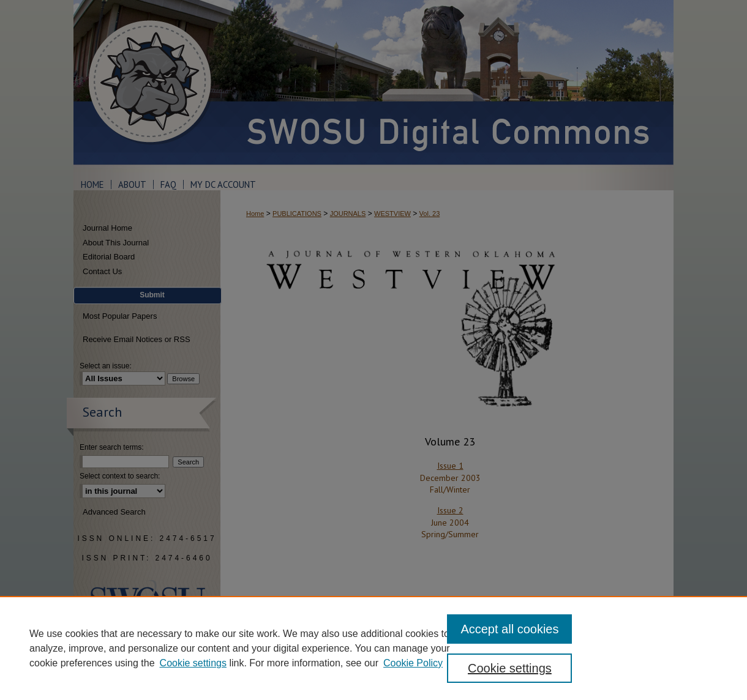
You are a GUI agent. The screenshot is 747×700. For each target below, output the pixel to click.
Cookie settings (193, 663)
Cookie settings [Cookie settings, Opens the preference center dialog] (510, 668)
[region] (374, 648)
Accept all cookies (509, 629)
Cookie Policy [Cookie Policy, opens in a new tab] (413, 663)
